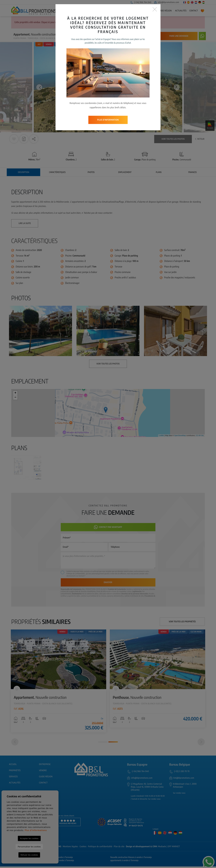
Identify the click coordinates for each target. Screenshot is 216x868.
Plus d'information (108, 94)
